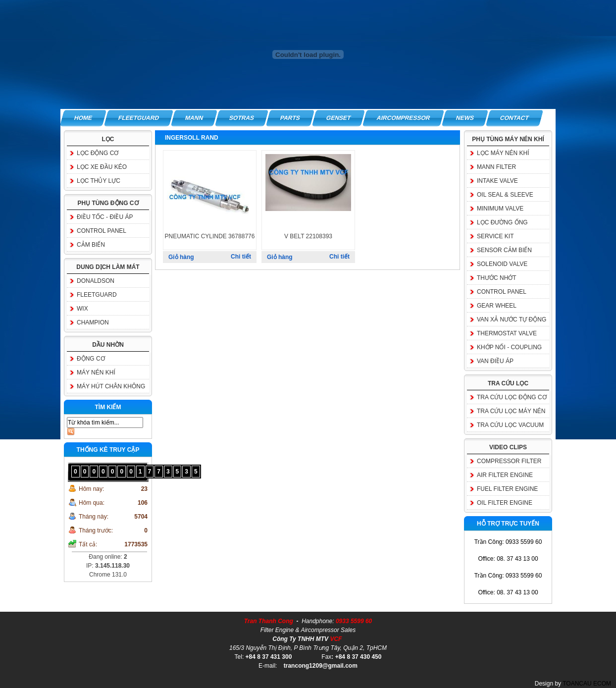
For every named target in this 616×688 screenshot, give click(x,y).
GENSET (338, 118)
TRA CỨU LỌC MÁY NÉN (511, 411)
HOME (83, 118)
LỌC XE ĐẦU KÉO (102, 167)
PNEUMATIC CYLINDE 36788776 (210, 236)
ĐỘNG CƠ (91, 359)
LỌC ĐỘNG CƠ (98, 153)
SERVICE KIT (495, 236)
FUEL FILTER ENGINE (507, 489)
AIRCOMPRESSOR (403, 118)
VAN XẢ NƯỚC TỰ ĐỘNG (512, 319)
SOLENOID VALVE (502, 264)
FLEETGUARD (139, 118)
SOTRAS (242, 118)
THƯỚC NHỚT (497, 278)
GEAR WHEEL (497, 306)
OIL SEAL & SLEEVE (505, 195)
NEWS (465, 118)
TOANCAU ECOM (587, 684)
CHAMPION (93, 322)
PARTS (290, 118)
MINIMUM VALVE (500, 209)
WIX (82, 309)
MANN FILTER (496, 167)
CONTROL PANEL (102, 231)
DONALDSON (96, 281)
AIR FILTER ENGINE (505, 475)
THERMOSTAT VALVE (507, 333)
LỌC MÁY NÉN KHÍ (503, 153)
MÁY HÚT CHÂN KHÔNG (111, 386)
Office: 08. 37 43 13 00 (508, 559)
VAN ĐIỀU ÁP (495, 361)
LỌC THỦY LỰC (99, 181)
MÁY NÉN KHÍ (96, 372)
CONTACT (515, 118)
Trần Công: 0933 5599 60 (508, 542)
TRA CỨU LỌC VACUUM (510, 425)
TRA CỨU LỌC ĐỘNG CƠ (512, 397)
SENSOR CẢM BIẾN (504, 250)
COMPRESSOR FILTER (509, 461)
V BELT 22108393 (308, 236)
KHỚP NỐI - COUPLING (509, 347)
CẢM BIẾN (91, 245)
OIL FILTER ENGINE (505, 503)
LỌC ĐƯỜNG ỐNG (502, 222)
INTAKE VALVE (497, 181)
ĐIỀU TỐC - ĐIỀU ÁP (105, 217)
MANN (194, 118)
